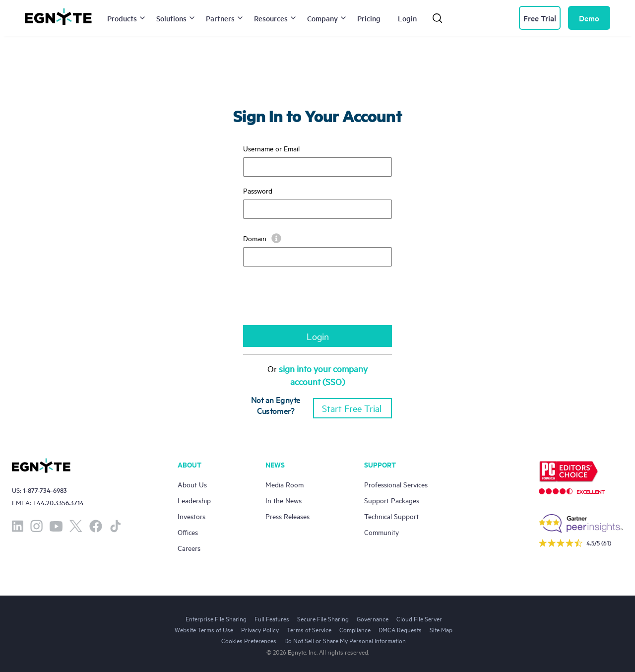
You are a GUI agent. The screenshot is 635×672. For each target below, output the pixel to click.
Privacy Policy (260, 629)
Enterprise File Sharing (216, 618)
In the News (284, 500)
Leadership (194, 500)
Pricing (369, 18)
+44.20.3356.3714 (58, 503)
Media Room (285, 484)
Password (258, 190)
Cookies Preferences (249, 640)
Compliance (355, 629)
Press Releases (287, 516)
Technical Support (391, 516)
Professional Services (396, 484)
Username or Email (271, 148)
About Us (192, 484)
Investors (191, 516)
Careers (189, 548)
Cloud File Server (419, 618)
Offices (188, 532)
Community (381, 532)
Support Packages (392, 500)
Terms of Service (309, 629)
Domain (262, 238)
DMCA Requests (400, 629)
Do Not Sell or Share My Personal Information (345, 640)
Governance (373, 618)
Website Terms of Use (204, 629)
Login (407, 18)
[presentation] (318, 301)
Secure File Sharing (323, 618)
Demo (589, 18)
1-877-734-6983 (45, 490)
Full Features (272, 618)
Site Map (441, 629)
